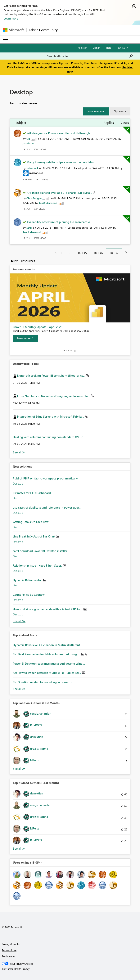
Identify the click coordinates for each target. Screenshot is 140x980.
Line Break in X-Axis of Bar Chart (34, 536)
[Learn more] (25, 338)
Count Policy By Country (29, 595)
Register (82, 48)
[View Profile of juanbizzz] (29, 143)
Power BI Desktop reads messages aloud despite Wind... (49, 663)
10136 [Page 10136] (98, 253)
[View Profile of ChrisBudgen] (34, 198)
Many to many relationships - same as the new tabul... (62, 162)
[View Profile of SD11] (29, 228)
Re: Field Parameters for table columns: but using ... (47, 654)
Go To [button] (121, 48)
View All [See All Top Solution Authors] (19, 769)
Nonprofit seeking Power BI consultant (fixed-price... (52, 375)
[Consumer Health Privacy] (70, 969)
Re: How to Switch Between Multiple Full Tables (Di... (47, 673)
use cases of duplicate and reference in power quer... (47, 507)
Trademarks (9, 956)
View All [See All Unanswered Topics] (19, 452)
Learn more (11, 18)
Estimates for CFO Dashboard (32, 493)
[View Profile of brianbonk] (32, 168)
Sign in (96, 48)
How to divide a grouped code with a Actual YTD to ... (48, 609)
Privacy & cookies (12, 944)
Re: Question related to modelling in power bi (43, 682)
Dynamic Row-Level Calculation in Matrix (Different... (47, 645)
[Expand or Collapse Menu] (6, 39)
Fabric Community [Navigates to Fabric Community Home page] (43, 30)
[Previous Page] (54, 253)
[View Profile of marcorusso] (36, 173)
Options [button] (119, 111)
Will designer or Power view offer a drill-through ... (60, 133)
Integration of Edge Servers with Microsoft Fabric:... (51, 416)
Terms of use (9, 950)
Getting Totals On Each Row (31, 522)
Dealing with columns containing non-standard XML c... (49, 437)
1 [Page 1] (62, 253)
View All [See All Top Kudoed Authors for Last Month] (19, 849)
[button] (96, 111)
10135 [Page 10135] (82, 253)
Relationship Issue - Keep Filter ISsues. (38, 565)
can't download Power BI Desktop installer (40, 551)
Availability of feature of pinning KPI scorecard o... (59, 222)
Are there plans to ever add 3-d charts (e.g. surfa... (60, 193)
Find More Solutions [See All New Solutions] (19, 621)
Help (109, 48)
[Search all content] (90, 56)
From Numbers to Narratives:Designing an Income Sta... (54, 396)
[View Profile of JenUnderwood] (48, 203)
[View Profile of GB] (28, 139)
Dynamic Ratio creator (28, 580)
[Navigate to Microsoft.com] (13, 30)
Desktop (18, 483)
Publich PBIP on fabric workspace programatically (45, 478)
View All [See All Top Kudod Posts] (19, 689)
